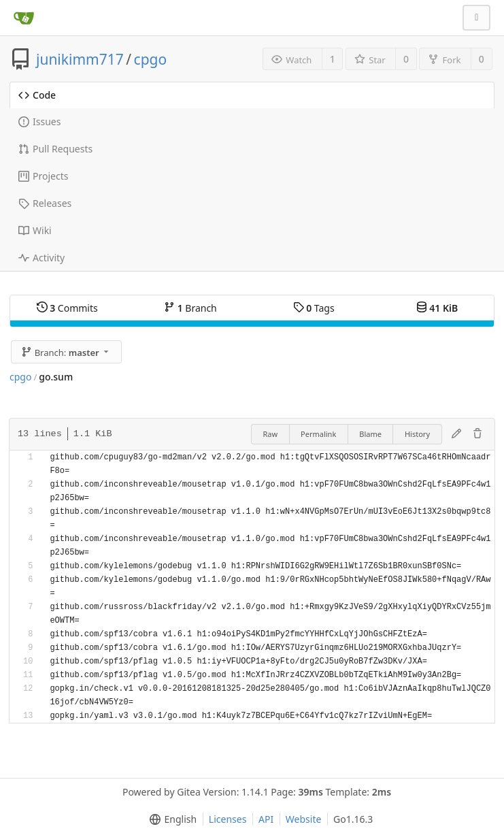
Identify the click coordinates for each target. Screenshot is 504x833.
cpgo (151, 59)
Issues (39, 121)
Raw (270, 434)
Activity (41, 258)
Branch (190, 308)
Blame (370, 434)
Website (304, 819)
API (266, 819)
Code (37, 95)
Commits (67, 308)
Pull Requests (55, 149)
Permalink (318, 434)
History (417, 434)
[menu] (170, 819)
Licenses (228, 819)
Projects (43, 176)
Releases (45, 203)
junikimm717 (80, 59)
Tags (314, 308)
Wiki (35, 230)
